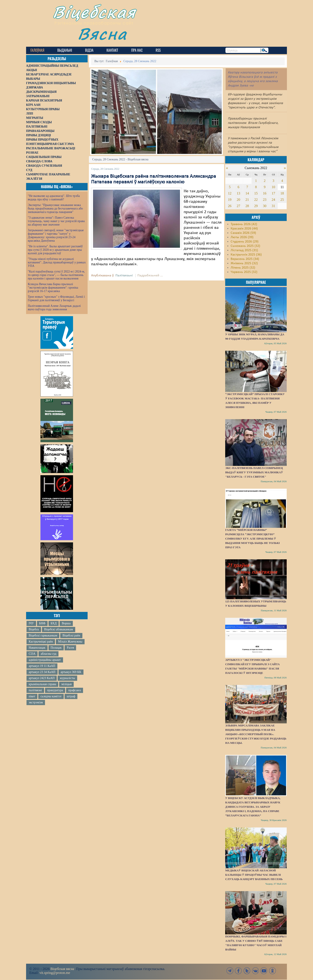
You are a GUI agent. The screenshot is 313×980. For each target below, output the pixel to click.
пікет (32, 696)
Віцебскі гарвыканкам (43, 635)
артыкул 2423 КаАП (42, 678)
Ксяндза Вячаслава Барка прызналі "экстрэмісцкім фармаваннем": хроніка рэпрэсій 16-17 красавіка (53, 288)
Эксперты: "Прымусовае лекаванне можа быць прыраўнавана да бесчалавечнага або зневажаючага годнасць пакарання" (55, 208)
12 (230, 193)
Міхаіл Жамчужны (70, 642)
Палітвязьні (124, 276)
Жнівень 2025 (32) (244, 263)
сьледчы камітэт (51, 696)
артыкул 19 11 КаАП (42, 666)
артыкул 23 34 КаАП (42, 672)
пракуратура (55, 690)
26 (230, 206)
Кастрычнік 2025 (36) (246, 255)
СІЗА (32, 654)
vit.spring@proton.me (55, 973)
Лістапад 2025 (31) (244, 250)
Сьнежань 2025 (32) (245, 246)
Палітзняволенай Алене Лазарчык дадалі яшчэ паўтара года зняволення (54, 308)
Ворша (66, 623)
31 (273, 206)
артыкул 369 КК (71, 672)
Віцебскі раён (71, 635)
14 (247, 193)
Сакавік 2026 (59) (243, 233)
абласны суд (48, 654)
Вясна (102, 34)
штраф (71, 696)
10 (273, 187)
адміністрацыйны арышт (45, 660)
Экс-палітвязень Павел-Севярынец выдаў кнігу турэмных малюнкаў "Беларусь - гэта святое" (254, 472)
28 (247, 206)
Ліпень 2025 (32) (243, 268)
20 (238, 200)
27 (238, 206)
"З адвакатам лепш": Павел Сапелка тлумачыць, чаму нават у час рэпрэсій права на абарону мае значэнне (56, 221)
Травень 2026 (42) (244, 224)
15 (256, 193)
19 (230, 200)
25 (282, 200)
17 (273, 193)
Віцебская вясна (62, 969)
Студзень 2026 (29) (245, 242)
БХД (54, 623)
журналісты (67, 678)
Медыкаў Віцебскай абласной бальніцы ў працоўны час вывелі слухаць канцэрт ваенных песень (254, 875)
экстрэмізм (36, 702)
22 (256, 200)
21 (247, 200)
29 (256, 206)
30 (265, 206)
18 (282, 193)
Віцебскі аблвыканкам (58, 629)
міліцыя (66, 684)
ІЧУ (31, 623)
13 (238, 193)
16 (265, 193)
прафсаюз (75, 690)
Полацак (56, 648)
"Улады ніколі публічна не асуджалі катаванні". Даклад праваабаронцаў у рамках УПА (57, 262)
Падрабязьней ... (150, 276)
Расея (70, 648)
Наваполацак (37, 648)
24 (273, 200)
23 (265, 200)
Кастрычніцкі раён (41, 642)
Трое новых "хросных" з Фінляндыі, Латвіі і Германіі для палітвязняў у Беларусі (56, 298)
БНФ (42, 623)
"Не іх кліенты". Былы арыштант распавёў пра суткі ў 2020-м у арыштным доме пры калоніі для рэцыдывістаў (55, 250)
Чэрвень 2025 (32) (244, 272)
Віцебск (34, 629)
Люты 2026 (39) (242, 237)
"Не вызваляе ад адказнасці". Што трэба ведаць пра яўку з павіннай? (54, 198)
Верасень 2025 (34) (245, 259)
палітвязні (35, 690)
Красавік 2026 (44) (244, 229)
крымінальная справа (42, 684)
